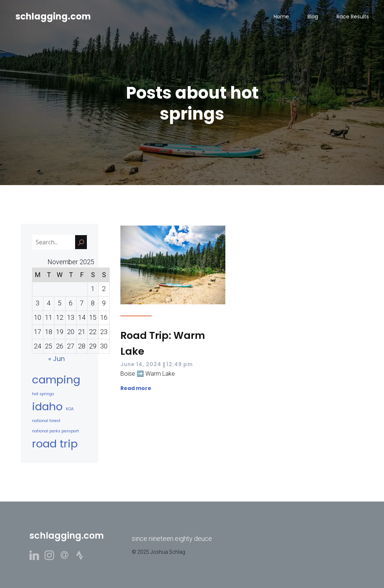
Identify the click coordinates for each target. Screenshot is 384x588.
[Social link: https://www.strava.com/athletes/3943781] (82, 555)
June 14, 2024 (141, 364)
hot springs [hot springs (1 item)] (43, 394)
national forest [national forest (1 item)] (46, 421)
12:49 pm (180, 364)
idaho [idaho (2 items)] (47, 406)
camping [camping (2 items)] (56, 380)
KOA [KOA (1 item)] (70, 409)
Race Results (353, 17)
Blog (313, 17)
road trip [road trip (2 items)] (55, 444)
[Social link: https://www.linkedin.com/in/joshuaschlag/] (37, 555)
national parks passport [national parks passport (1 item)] (55, 431)
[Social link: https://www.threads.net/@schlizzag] (67, 555)
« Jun (57, 359)
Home (281, 17)
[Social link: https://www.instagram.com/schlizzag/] (52, 555)
